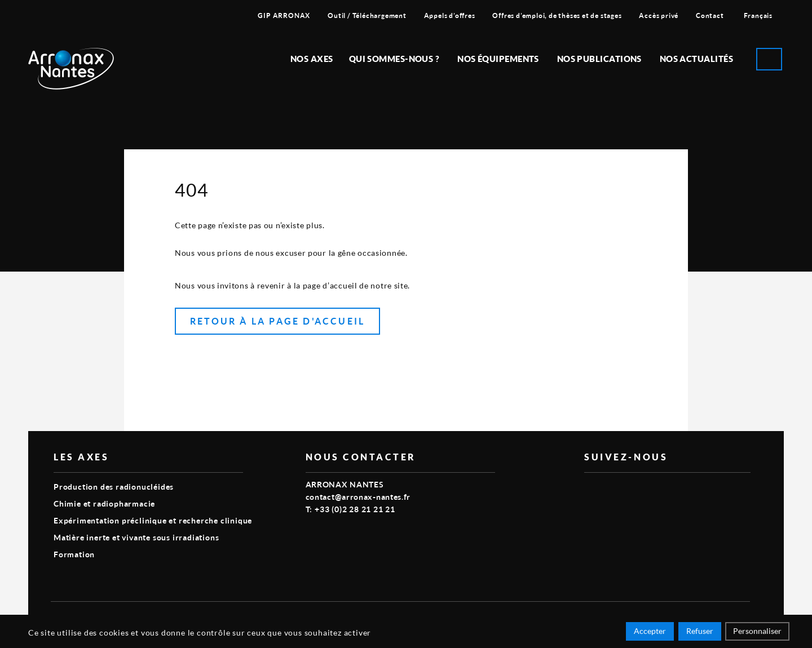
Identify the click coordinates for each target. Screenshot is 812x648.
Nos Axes (312, 59)
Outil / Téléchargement (367, 15)
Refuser (700, 633)
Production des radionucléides (114, 487)
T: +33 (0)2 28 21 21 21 (350, 509)
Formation (74, 554)
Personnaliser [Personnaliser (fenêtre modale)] (757, 633)
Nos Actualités (696, 59)
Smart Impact (725, 617)
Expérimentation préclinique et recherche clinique (153, 520)
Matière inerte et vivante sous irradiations (136, 537)
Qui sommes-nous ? (394, 59)
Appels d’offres (450, 15)
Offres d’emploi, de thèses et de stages (557, 15)
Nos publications (599, 59)
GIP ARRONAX (284, 15)
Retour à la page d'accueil (277, 321)
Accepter (650, 633)
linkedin (617, 491)
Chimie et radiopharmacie (104, 503)
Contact (710, 15)
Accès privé (659, 15)
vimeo (591, 491)
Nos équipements (498, 59)
